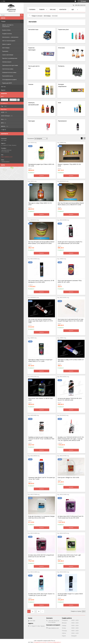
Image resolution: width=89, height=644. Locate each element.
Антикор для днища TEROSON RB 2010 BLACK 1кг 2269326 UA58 (70, 399)
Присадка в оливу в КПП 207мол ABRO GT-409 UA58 (71, 360)
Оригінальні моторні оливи (10, 65)
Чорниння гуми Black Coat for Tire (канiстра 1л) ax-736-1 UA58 (42, 478)
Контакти (63, 10)
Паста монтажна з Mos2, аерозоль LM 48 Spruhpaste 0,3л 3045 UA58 (41, 281)
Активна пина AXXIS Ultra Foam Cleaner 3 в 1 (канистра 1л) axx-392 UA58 (41, 595)
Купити (42, 176)
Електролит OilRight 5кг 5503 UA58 (68, 478)
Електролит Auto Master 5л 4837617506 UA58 (40, 399)
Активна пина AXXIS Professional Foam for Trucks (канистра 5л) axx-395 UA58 (71, 517)
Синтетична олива (8, 69)
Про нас (3, 87)
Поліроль (61, 66)
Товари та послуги (37, 16)
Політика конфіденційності (54, 642)
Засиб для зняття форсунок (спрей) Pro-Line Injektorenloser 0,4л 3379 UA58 (70, 243)
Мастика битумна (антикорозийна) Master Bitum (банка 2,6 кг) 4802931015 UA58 (71, 204)
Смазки (31, 84)
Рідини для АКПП (7, 83)
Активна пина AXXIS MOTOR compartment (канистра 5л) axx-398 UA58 (41, 556)
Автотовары (6, 48)
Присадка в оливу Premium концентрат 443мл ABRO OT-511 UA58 (40, 360)
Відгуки (3, 90)
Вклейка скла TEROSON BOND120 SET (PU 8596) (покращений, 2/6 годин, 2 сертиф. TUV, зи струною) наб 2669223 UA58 (71, 439)
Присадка (31, 121)
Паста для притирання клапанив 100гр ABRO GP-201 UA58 (70, 281)
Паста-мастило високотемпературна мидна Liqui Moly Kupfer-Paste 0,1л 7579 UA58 (40, 321)
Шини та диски (7, 44)
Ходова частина (7, 34)
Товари (3, 21)
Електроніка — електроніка (10, 37)
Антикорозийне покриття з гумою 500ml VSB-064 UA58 (70, 595)
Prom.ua (53, 641)
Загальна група (7, 62)
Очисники (61, 48)
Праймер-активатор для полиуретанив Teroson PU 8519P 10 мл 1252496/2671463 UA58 (41, 439)
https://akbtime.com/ (7, 157)
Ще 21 (4, 130)
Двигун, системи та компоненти (8, 26)
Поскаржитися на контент (40, 642)
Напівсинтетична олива (9, 72)
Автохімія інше (33, 29)
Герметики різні (63, 29)
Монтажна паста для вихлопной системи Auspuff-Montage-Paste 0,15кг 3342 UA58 (71, 320)
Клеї (60, 103)
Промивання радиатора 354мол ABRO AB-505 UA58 (41, 165)
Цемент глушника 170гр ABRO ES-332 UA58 (69, 165)
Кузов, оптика (6, 30)
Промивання (62, 121)
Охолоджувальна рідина (9, 79)
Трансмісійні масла (8, 76)
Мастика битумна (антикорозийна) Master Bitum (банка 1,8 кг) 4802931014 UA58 (41, 243)
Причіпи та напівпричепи (10, 58)
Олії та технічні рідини (9, 41)
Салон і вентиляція (8, 55)
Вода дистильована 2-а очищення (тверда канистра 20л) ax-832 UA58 (41, 517)
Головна (32, 10)
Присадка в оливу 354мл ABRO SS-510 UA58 (40, 204)
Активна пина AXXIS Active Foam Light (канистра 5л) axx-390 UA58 (69, 556)
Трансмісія (5, 51)
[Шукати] (22, 15)
